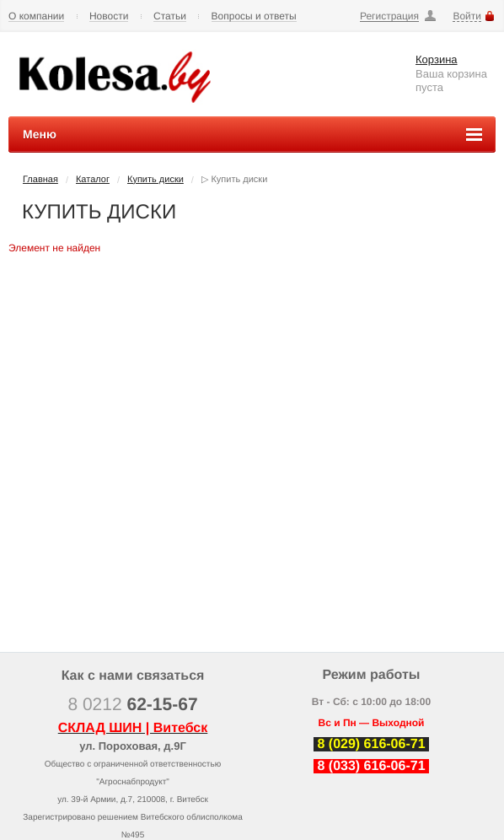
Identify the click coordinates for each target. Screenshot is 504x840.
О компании (36, 16)
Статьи (170, 16)
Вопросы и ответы (254, 16)
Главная (40, 180)
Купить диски (155, 180)
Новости (109, 16)
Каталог (93, 180)
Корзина (437, 59)
